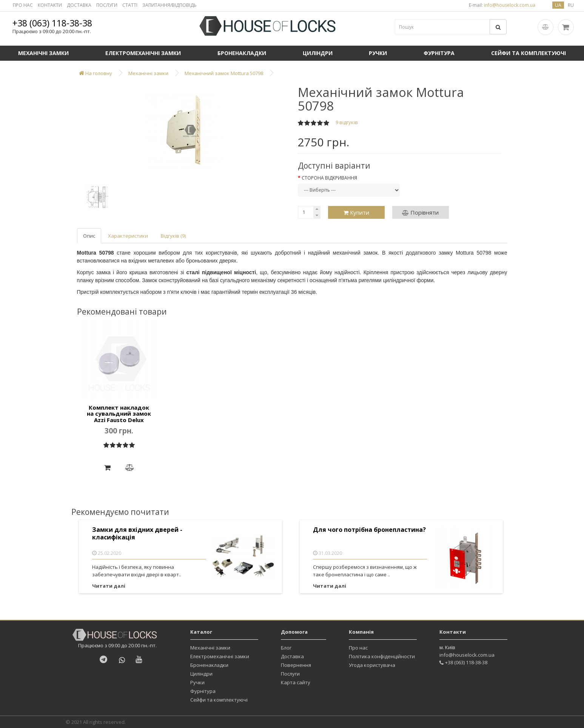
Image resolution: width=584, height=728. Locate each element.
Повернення (296, 665)
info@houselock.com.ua (467, 655)
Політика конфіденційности (382, 656)
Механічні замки (43, 53)
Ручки (378, 53)
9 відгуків (347, 122)
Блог (286, 648)
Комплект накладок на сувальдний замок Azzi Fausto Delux (119, 414)
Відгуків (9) (173, 236)
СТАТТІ (130, 5)
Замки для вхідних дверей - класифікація (137, 534)
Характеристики (128, 236)
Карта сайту (296, 682)
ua (558, 5)
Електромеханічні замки (143, 53)
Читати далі (109, 586)
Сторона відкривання (329, 178)
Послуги (290, 674)
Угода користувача (372, 665)
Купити (356, 212)
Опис (89, 236)
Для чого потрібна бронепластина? (369, 530)
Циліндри (318, 53)
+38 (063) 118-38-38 (52, 23)
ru (571, 5)
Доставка (292, 656)
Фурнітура (439, 53)
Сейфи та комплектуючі (219, 700)
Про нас (358, 648)
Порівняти (420, 212)
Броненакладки (242, 53)
